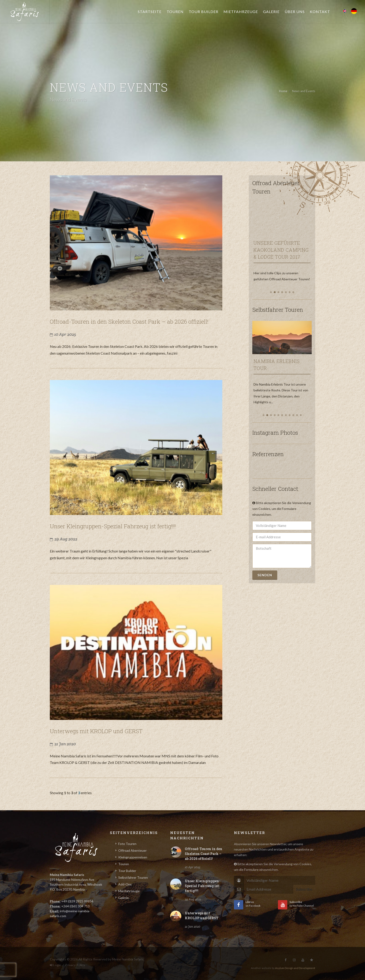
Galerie (123, 898)
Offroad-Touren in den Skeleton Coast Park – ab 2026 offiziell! (204, 854)
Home (283, 91)
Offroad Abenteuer (132, 850)
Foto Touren (127, 844)
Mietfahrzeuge (129, 891)
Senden (265, 575)
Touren (124, 864)
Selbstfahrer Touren (133, 877)
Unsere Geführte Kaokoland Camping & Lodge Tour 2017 (281, 250)
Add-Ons (125, 884)
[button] (271, 292)
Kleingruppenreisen (133, 857)
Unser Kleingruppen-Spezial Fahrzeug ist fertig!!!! (203, 886)
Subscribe (304, 889)
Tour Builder (127, 871)
